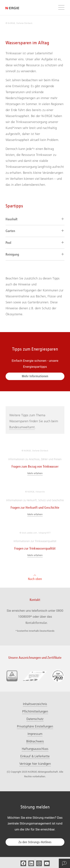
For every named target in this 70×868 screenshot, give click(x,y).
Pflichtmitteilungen (35, 711)
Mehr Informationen (35, 376)
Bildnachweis (35, 741)
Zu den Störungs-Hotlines (35, 842)
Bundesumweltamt (22, 427)
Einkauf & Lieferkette (35, 756)
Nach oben (35, 577)
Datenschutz (35, 719)
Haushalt (12, 219)
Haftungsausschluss (35, 749)
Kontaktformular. (37, 623)
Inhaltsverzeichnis (35, 704)
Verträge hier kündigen (35, 764)
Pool (8, 243)
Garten (10, 231)
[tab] (35, 219)
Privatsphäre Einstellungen (35, 726)
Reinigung (12, 254)
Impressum (35, 734)
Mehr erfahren (35, 473)
